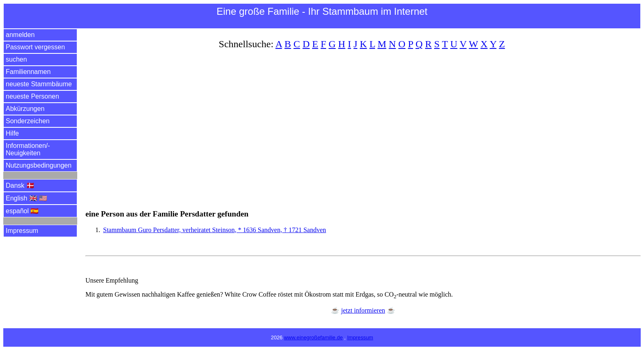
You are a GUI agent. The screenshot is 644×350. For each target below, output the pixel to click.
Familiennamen (28, 72)
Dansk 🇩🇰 (20, 185)
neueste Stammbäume (39, 84)
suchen (16, 59)
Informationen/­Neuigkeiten (28, 149)
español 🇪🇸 (22, 211)
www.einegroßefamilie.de (314, 337)
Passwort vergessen (35, 47)
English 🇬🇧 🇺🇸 (26, 198)
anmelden (20, 35)
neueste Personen (32, 96)
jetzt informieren (363, 310)
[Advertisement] (332, 124)
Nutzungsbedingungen (39, 165)
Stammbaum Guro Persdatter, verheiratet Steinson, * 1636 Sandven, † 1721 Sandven (215, 230)
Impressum (22, 231)
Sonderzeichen (28, 121)
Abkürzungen (25, 109)
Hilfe (12, 133)
